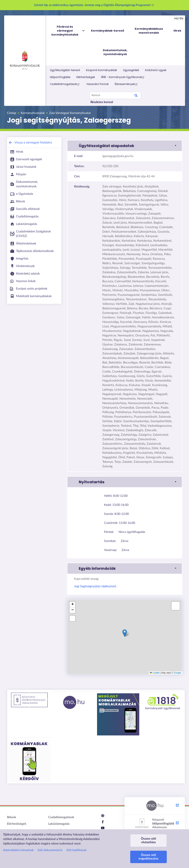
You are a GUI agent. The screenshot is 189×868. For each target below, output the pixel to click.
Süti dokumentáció (50, 850)
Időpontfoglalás (60, 77)
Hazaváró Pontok (98, 84)
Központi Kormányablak (102, 70)
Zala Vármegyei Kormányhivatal (70, 113)
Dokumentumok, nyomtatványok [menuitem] (115, 52)
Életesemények (127, 84)
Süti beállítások (76, 850)
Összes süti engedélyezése (148, 857)
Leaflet (155, 673)
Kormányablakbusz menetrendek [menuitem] (149, 31)
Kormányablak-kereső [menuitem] (108, 31)
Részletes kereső (102, 102)
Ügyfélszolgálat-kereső (65, 70)
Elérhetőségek (86, 77)
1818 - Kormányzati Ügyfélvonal (123, 77)
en (182, 19)
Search (136, 96)
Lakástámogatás (59, 824)
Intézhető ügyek (156, 70)
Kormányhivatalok (25, 59)
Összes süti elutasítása (148, 840)
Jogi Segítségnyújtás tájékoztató (95, 586)
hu (176, 19)
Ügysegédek (131, 70)
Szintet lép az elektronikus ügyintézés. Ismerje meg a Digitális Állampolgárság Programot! (95, 5)
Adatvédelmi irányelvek (18, 850)
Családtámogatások (65, 84)
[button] (125, 146)
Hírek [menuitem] (177, 31)
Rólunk (12, 817)
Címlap (12, 113)
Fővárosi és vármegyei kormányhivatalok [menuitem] (68, 31)
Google (177, 673)
